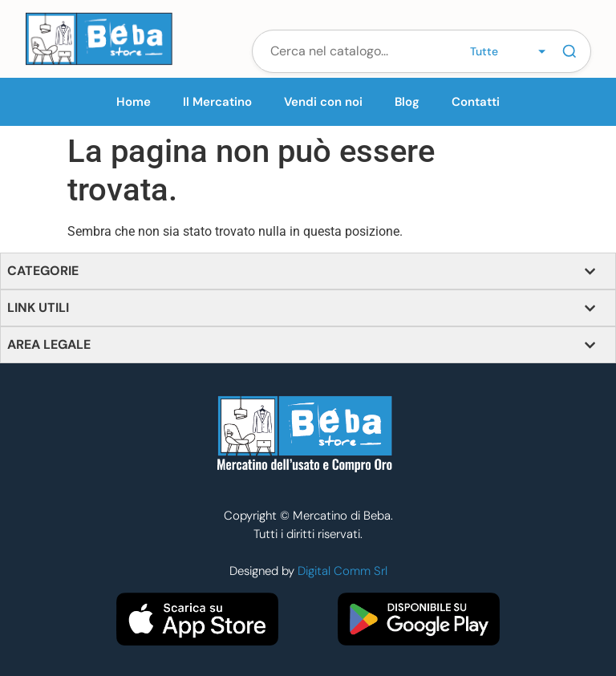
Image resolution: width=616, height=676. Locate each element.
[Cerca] (569, 51)
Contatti (476, 102)
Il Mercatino (217, 102)
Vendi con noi (323, 102)
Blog (407, 102)
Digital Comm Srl (342, 571)
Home (134, 102)
